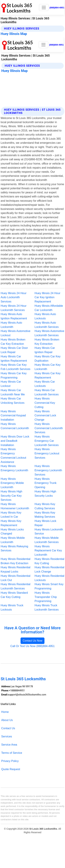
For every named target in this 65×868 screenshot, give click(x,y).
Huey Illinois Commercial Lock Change (45, 416)
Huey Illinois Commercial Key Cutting (45, 403)
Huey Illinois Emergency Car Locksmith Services (47, 441)
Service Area (9, 745)
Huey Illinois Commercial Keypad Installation (13, 416)
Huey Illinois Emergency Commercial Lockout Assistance (13, 455)
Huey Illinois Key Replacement (11, 523)
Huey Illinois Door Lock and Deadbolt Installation (15, 441)
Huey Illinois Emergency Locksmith (14, 468)
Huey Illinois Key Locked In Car (11, 515)
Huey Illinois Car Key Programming (14, 375)
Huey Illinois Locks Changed (12, 532)
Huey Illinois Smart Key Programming (49, 586)
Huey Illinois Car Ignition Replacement (14, 358)
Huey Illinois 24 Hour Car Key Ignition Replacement (48, 297)
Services (7, 736)
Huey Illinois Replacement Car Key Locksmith (48, 551)
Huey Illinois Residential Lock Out (16, 578)
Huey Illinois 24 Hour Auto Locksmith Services (14, 297)
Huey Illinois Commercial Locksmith (15, 426)
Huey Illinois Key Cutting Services (45, 506)
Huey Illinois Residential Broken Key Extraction (16, 561)
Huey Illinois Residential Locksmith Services (16, 586)
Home (5, 712)
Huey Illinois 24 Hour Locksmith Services (14, 308)
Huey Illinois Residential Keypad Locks (16, 569)
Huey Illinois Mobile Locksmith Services (47, 540)
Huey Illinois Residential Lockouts (49, 578)
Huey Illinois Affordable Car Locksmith (49, 308)
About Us (7, 720)
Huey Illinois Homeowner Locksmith (15, 506)
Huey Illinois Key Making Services (45, 515)
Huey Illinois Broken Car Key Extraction (13, 342)
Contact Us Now (33, 641)
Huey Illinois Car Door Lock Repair (14, 350)
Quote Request (11, 769)
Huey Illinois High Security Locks (45, 494)
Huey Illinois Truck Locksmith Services (47, 607)
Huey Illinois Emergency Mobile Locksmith (12, 483)
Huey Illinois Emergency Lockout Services (47, 453)
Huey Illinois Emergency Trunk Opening (46, 483)
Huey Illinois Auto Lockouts (45, 316)
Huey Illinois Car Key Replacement (48, 375)
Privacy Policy (10, 761)
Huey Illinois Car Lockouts (45, 384)
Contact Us (8, 728)
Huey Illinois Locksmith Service (49, 532)
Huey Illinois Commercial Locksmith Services (49, 428)
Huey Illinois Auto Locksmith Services (47, 325)
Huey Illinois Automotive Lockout (16, 333)
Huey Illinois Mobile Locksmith (13, 540)
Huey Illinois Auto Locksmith (11, 325)
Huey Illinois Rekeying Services (14, 548)
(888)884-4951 (57, 8)
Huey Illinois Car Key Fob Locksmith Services (16, 367)
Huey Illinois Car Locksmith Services (47, 392)
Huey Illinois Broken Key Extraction (47, 342)
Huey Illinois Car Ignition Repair (45, 350)
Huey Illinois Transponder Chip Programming (46, 597)
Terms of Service (12, 753)
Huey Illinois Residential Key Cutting (49, 561)
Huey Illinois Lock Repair (45, 523)
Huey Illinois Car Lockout (11, 384)
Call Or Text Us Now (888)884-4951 (32, 646)
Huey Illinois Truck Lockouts (12, 607)
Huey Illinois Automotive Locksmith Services (49, 333)
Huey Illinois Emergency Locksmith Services (48, 470)
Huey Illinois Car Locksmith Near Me (13, 392)
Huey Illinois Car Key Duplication (48, 358)
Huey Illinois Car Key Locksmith (48, 367)
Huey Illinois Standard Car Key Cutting (14, 595)
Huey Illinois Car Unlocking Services (13, 401)
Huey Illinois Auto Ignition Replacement (14, 316)
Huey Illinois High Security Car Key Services (11, 496)
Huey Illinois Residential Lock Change (49, 569)
